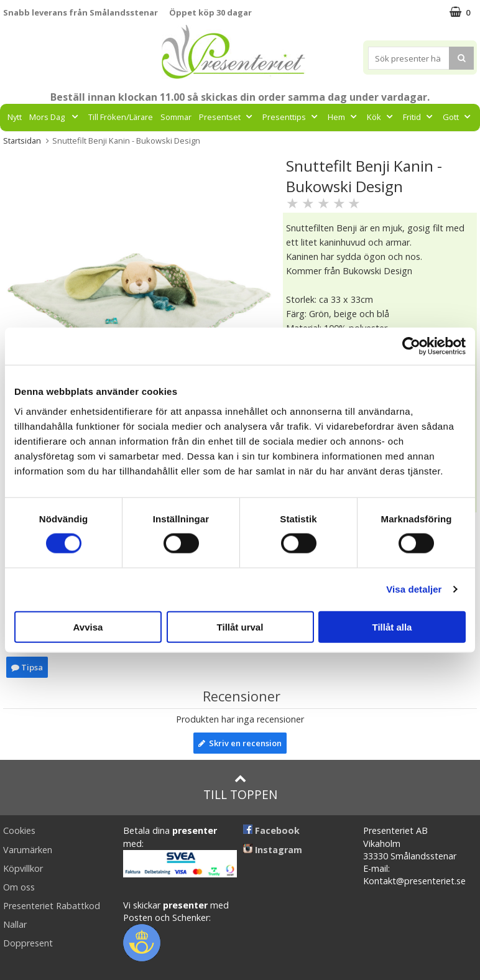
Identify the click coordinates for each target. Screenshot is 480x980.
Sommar (176, 117)
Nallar (15, 924)
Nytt (15, 117)
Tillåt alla (392, 626)
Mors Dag (55, 117)
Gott (458, 117)
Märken (227, 145)
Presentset (227, 117)
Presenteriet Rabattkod (52, 906)
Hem (344, 117)
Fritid (419, 117)
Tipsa (27, 667)
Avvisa (88, 626)
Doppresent (28, 943)
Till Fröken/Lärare (121, 117)
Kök (381, 117)
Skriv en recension (240, 743)
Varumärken (28, 850)
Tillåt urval (240, 626)
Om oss (19, 887)
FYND (265, 145)
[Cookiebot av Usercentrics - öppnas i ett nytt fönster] (411, 346)
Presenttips (291, 117)
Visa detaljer (414, 589)
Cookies (19, 830)
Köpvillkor (23, 868)
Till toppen (240, 788)
